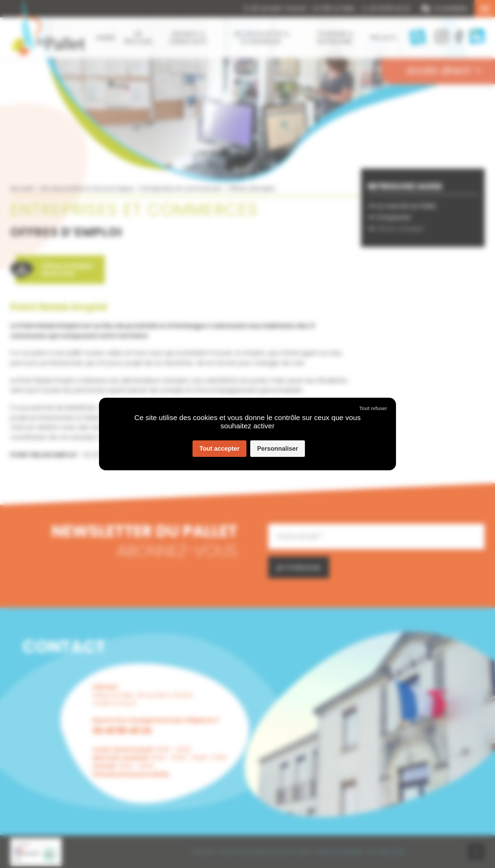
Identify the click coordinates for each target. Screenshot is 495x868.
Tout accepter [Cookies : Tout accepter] (219, 449)
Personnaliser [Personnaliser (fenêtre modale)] (278, 449)
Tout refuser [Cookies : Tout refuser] (373, 408)
